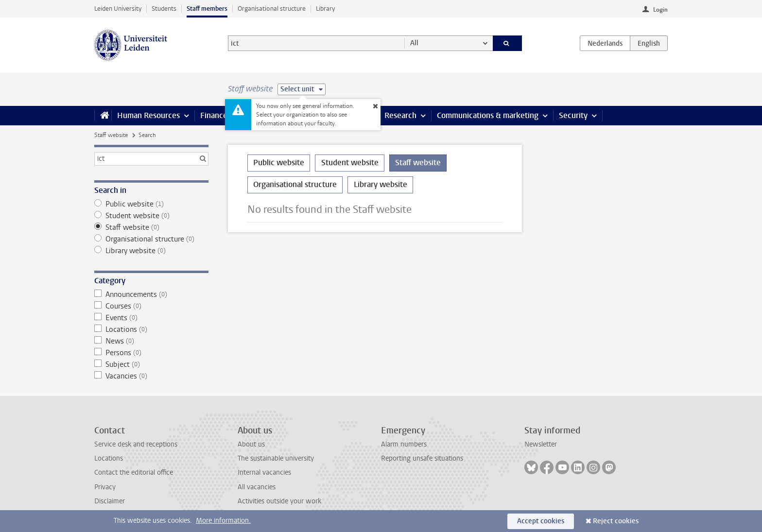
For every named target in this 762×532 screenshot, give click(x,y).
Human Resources (148, 115)
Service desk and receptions (136, 444)
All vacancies (257, 487)
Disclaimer (110, 501)
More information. (223, 521)
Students (164, 9)
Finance (214, 115)
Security (573, 115)
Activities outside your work (279, 501)
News (151, 341)
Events (151, 318)
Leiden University (118, 9)
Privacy (105, 487)
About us (251, 444)
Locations (151, 329)
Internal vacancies (264, 472)
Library (325, 9)
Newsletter (541, 444)
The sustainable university (276, 458)
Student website (151, 216)
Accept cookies (541, 521)
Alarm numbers (404, 444)
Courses (151, 306)
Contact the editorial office (134, 472)
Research (400, 115)
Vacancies (151, 376)
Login (660, 10)
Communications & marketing (488, 115)
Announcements (151, 294)
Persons (151, 353)
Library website (151, 251)
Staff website (111, 135)
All (414, 43)
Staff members (207, 9)
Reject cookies (616, 521)
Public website (151, 204)
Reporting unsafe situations (422, 458)
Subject (151, 364)
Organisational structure (272, 9)
